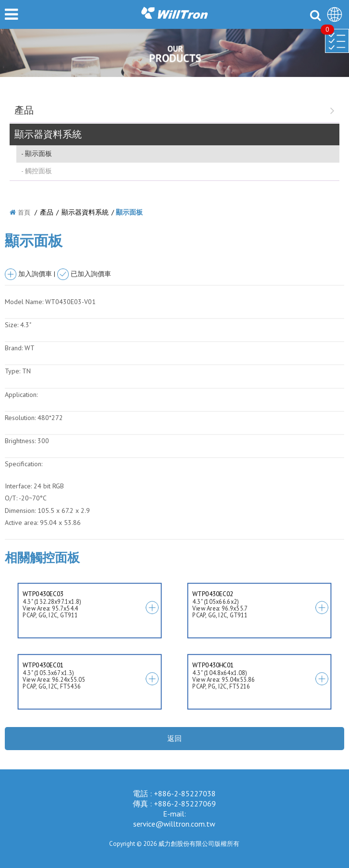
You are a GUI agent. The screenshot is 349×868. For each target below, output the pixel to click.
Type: (13, 371)
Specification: (24, 464)
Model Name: (24, 302)
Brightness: (20, 441)
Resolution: (20, 418)
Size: (12, 325)
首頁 (24, 212)
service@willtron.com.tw (174, 824)
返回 (174, 738)
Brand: (14, 348)
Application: (21, 395)
